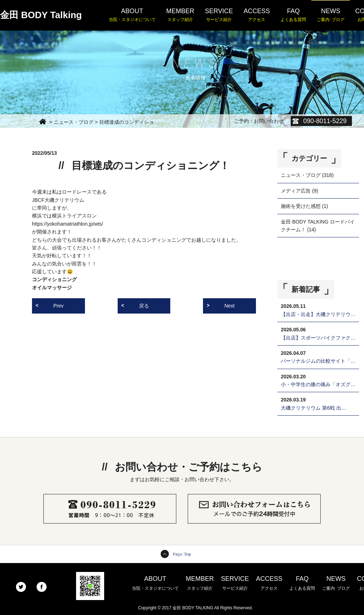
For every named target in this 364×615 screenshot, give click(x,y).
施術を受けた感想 (301, 206)
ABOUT (132, 15)
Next (229, 306)
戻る (144, 306)
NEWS (331, 15)
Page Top (182, 554)
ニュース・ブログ (301, 175)
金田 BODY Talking (41, 15)
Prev (58, 306)
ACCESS (257, 15)
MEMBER (180, 15)
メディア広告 (296, 191)
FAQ (293, 15)
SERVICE (219, 15)
